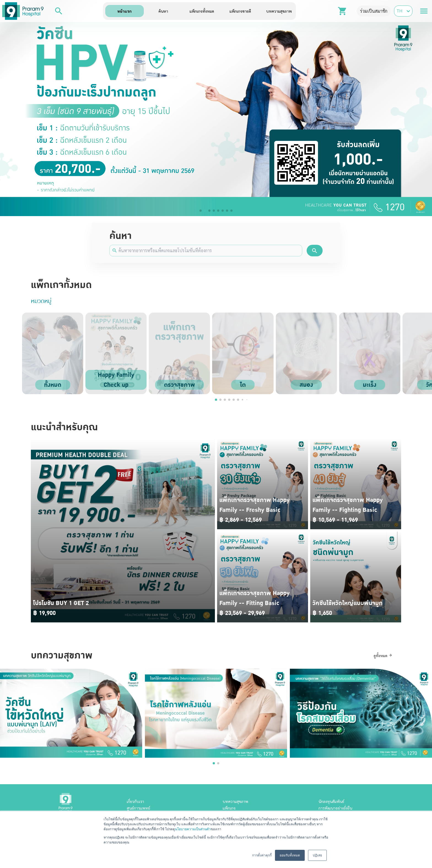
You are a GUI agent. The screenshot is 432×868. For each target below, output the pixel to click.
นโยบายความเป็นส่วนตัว (193, 829)
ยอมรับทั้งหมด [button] (290, 855)
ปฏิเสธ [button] (317, 855)
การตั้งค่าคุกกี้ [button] (262, 855)
